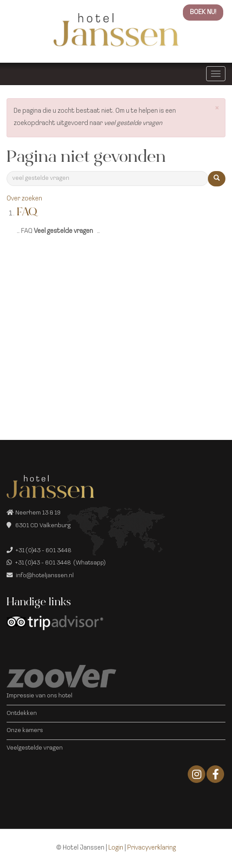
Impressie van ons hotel (39, 696)
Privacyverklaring (152, 848)
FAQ (27, 213)
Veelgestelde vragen (35, 748)
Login (116, 848)
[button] (217, 109)
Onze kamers (25, 730)
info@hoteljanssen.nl (45, 576)
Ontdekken (22, 713)
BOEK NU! (203, 13)
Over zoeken (24, 199)
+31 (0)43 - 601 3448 (43, 551)
